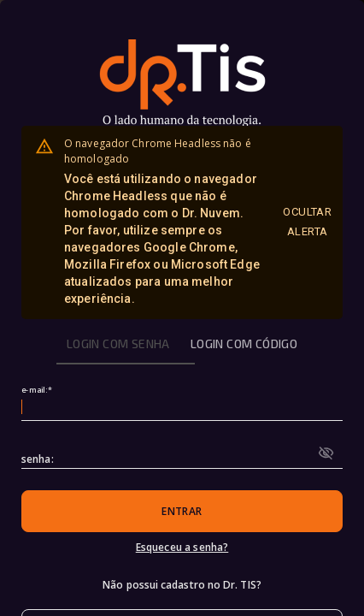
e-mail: (37, 391)
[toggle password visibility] (326, 453)
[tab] (118, 344)
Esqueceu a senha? (182, 547)
